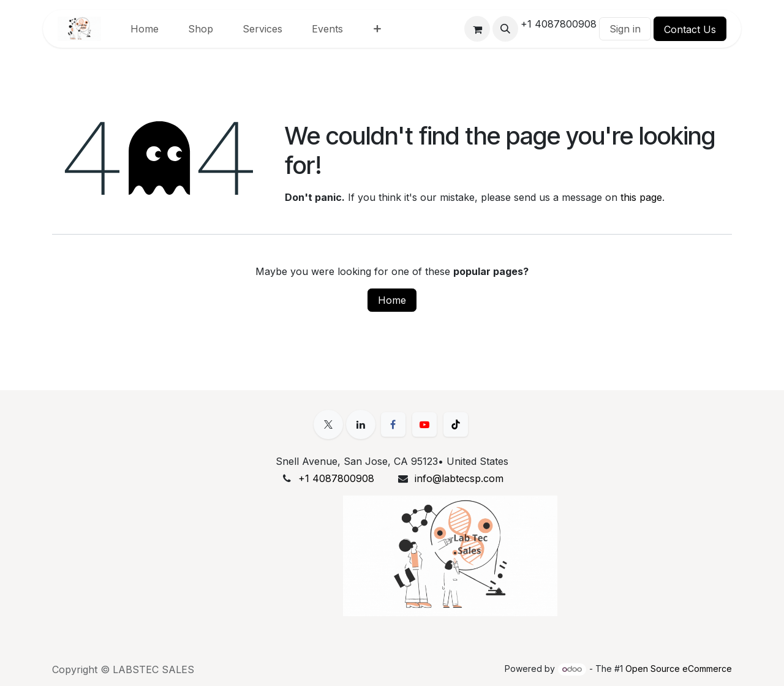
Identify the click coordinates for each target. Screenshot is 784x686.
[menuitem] (145, 29)
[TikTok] (456, 424)
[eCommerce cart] (477, 29)
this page (641, 197)
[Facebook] (393, 424)
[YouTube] (424, 424)
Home (392, 300)
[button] (505, 29)
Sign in (625, 29)
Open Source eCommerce (679, 669)
